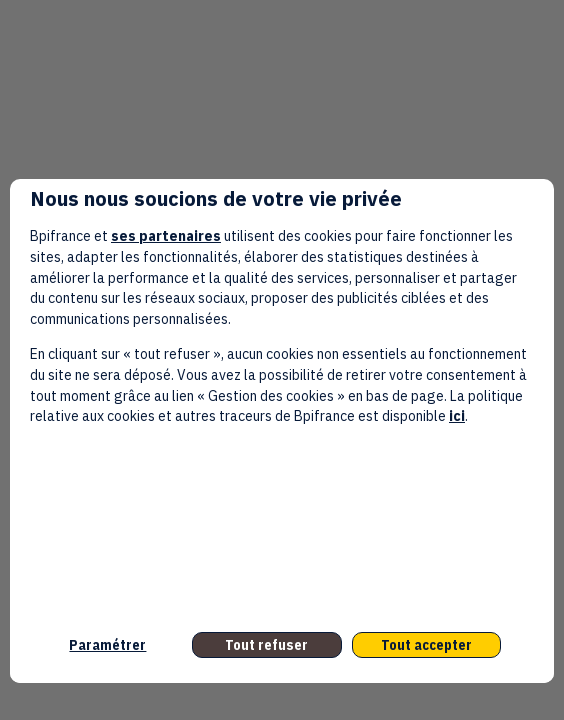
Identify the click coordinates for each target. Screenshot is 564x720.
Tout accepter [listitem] (426, 645)
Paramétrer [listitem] (107, 645)
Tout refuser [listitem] (266, 645)
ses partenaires (166, 236)
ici (457, 416)
